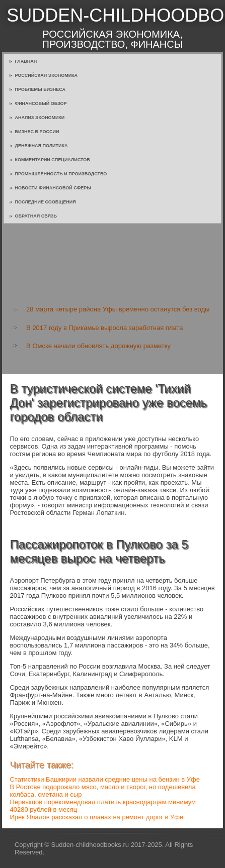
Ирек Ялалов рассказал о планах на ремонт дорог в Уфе (96, 817)
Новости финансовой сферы (53, 188)
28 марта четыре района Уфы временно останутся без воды (118, 309)
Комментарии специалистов (52, 160)
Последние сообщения (45, 202)
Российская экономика (46, 75)
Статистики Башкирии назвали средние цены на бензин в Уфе (104, 779)
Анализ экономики (40, 118)
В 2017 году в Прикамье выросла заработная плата (104, 328)
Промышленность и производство (61, 174)
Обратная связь (36, 216)
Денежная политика (41, 146)
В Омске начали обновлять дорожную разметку (98, 346)
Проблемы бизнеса (40, 89)
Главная (26, 61)
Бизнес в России (37, 132)
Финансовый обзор (41, 103)
